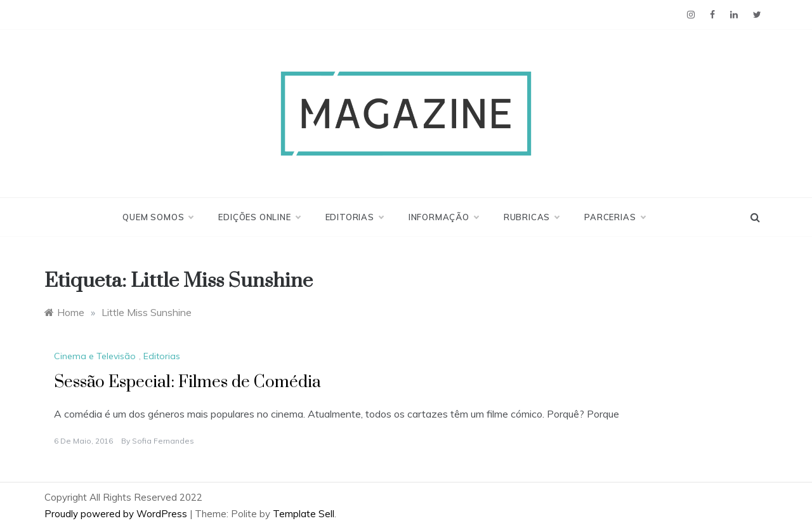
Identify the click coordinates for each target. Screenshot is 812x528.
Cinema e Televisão (95, 356)
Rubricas (531, 217)
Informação (443, 217)
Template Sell (304, 514)
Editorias (354, 217)
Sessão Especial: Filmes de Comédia (187, 382)
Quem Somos (158, 217)
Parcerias (614, 217)
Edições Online (259, 217)
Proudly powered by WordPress (117, 514)
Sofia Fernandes (163, 441)
